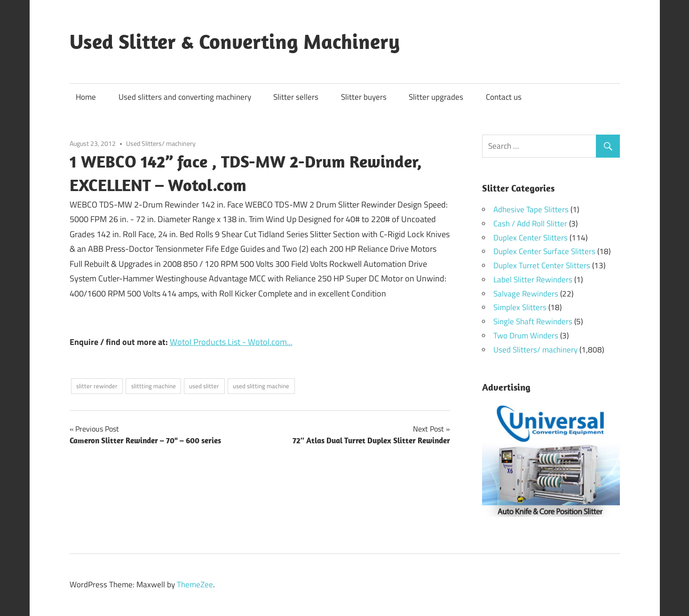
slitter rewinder (97, 386)
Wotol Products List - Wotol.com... (231, 342)
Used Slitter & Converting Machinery (235, 41)
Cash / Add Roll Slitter (530, 224)
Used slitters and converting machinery (185, 97)
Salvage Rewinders (526, 294)
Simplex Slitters (520, 307)
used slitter (204, 386)
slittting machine (154, 386)
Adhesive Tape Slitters (531, 209)
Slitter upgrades (436, 97)
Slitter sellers (296, 97)
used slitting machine (261, 386)
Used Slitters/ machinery (161, 143)
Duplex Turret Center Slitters (542, 265)
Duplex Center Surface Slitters (544, 251)
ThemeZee (195, 584)
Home (86, 97)
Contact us (504, 97)
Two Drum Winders (526, 336)
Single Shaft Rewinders (533, 321)
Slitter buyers (364, 97)
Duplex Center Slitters (531, 238)
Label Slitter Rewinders (533, 280)
